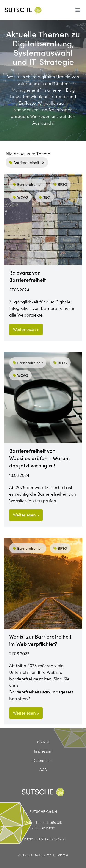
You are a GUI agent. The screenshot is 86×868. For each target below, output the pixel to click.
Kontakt (43, 742)
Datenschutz (43, 760)
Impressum (43, 751)
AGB (43, 769)
